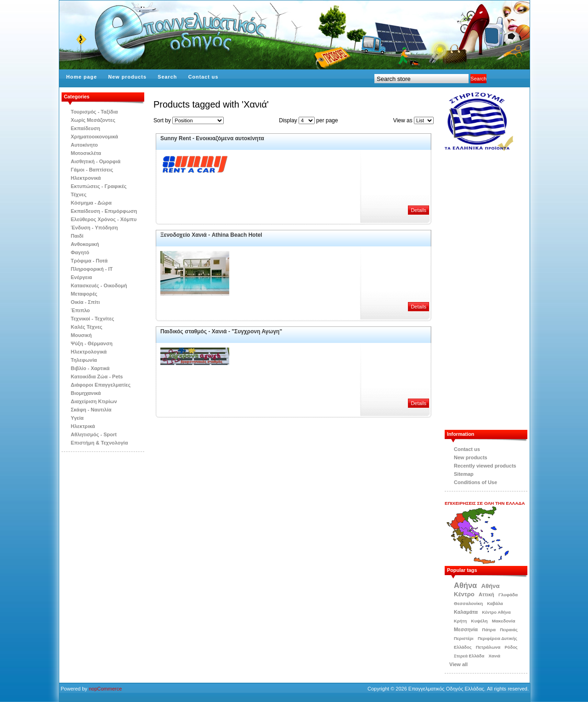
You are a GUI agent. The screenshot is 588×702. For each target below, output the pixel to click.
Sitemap (464, 474)
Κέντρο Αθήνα (496, 612)
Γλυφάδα (508, 595)
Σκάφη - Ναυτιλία (91, 410)
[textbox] (421, 79)
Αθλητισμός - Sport (94, 434)
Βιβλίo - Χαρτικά (90, 368)
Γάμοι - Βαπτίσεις (92, 170)
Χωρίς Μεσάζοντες (93, 120)
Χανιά (494, 656)
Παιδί (77, 236)
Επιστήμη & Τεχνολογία (99, 443)
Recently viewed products (485, 466)
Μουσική (81, 335)
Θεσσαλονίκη (468, 603)
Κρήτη (460, 621)
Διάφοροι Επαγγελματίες (101, 385)
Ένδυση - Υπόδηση (94, 228)
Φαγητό (80, 252)
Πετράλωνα (488, 647)
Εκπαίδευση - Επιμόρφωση (104, 211)
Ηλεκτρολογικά (89, 352)
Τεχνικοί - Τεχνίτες (92, 319)
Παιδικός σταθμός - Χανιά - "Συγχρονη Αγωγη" (221, 331)
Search (167, 77)
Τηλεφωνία (84, 360)
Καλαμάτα (466, 612)
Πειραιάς (509, 630)
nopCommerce (105, 689)
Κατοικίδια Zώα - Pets (97, 377)
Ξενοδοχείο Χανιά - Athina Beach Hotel (211, 235)
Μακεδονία (504, 621)
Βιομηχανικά (86, 393)
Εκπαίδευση (85, 128)
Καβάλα (495, 604)
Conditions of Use (475, 482)
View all (458, 664)
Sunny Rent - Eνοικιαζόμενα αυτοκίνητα (212, 138)
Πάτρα (489, 630)
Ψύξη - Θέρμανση (92, 343)
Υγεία (77, 418)
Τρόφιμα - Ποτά (89, 261)
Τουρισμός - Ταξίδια (94, 112)
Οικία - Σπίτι (85, 302)
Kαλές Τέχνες (87, 327)
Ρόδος (511, 647)
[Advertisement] (491, 291)
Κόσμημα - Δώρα (91, 203)
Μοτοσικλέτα (86, 153)
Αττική (486, 594)
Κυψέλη (479, 621)
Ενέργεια (81, 277)
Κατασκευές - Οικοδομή (99, 285)
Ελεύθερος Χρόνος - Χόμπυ (104, 219)
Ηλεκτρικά (83, 426)
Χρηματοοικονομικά (94, 137)
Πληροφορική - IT (92, 269)
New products (127, 77)
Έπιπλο (80, 310)
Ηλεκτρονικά (86, 178)
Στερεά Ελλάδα (469, 656)
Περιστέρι (464, 639)
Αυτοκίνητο (84, 145)
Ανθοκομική (85, 244)
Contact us (204, 77)
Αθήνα (465, 585)
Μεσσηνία (466, 629)
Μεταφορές (84, 294)
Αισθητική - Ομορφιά (96, 161)
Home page (82, 77)
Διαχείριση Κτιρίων (94, 401)
